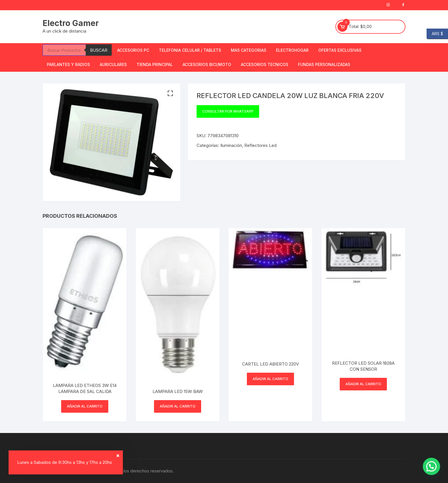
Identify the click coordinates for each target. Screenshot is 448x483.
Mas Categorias (249, 50)
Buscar (99, 50)
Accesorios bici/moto (207, 64)
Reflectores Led (260, 145)
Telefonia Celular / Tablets (190, 50)
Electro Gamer (71, 23)
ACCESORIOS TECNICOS (265, 64)
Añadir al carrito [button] (85, 406)
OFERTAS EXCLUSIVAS (340, 50)
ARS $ (435, 34)
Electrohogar (292, 50)
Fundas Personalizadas (324, 64)
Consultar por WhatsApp (228, 111)
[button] (170, 93)
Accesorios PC (133, 50)
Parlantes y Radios (68, 64)
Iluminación (231, 145)
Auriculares (113, 64)
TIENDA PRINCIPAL (155, 64)
